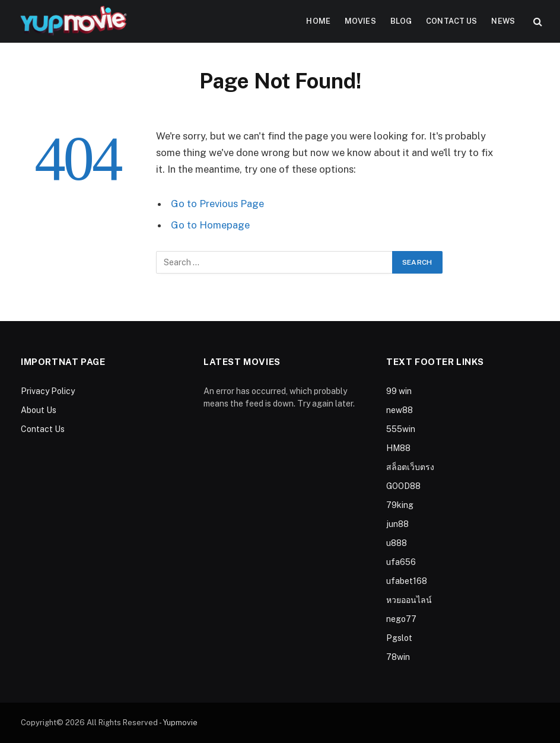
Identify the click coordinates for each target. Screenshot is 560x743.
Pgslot (399, 638)
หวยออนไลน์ (409, 600)
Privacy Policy (48, 391)
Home (318, 21)
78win (398, 657)
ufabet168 (407, 581)
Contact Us (451, 21)
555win (401, 429)
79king (400, 505)
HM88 (398, 448)
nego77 (401, 619)
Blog (401, 21)
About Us (39, 410)
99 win (399, 391)
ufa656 (401, 562)
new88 (400, 410)
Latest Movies (242, 362)
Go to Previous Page (217, 204)
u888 (397, 543)
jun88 (397, 524)
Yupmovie (180, 723)
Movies (360, 21)
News (503, 21)
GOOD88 (403, 486)
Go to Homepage (210, 225)
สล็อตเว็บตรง (410, 467)
